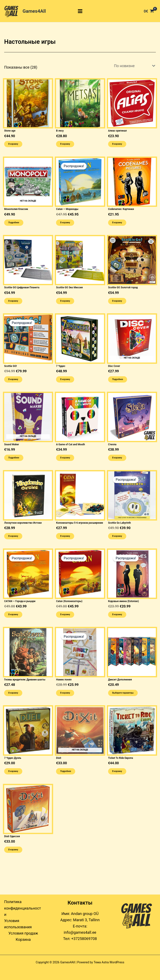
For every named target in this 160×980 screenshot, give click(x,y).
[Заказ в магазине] (134, 66)
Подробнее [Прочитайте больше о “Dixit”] (66, 771)
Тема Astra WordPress (109, 962)
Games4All (34, 11)
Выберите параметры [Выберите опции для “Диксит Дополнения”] (123, 693)
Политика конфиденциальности (22, 908)
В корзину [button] (13, 144)
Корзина (23, 939)
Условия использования (18, 924)
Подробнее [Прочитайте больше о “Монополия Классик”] (14, 223)
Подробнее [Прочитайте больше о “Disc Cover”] (118, 379)
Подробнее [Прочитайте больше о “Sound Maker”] (14, 458)
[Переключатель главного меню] (80, 11)
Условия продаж (23, 933)
